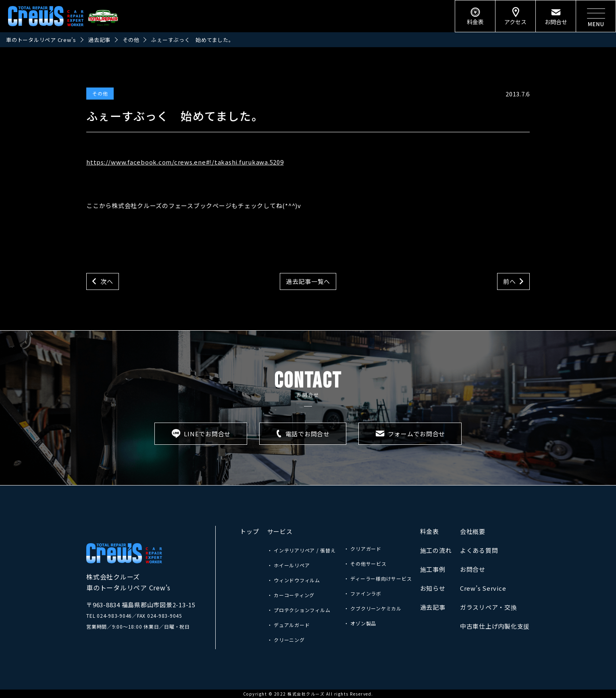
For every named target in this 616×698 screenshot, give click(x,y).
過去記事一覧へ (308, 281)
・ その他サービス (365, 564)
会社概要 (473, 531)
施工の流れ (436, 550)
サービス (280, 531)
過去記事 (433, 607)
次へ (107, 281)
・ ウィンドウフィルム (294, 580)
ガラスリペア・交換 (489, 607)
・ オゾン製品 (360, 623)
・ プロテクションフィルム (299, 610)
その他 (100, 93)
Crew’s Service (483, 588)
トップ (249, 531)
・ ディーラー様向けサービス (378, 578)
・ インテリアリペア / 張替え (302, 550)
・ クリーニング (286, 640)
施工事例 (433, 569)
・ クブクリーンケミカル (373, 608)
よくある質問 (479, 550)
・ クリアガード (363, 549)
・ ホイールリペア (289, 565)
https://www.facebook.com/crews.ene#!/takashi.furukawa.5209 (185, 162)
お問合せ (473, 569)
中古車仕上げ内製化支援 (495, 626)
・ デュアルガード (289, 625)
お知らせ (433, 588)
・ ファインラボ (363, 593)
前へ (510, 281)
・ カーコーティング (291, 595)
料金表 (430, 531)
